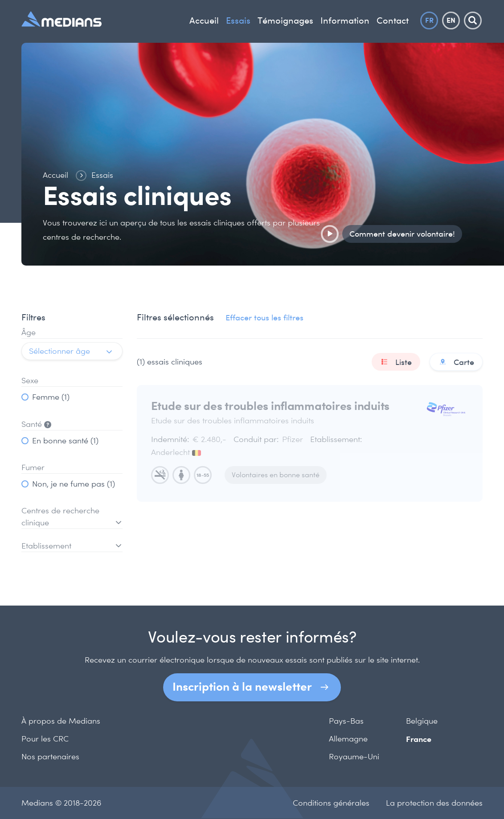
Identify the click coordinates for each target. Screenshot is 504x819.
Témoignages (285, 20)
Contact (393, 20)
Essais (238, 20)
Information (345, 20)
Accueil (204, 20)
